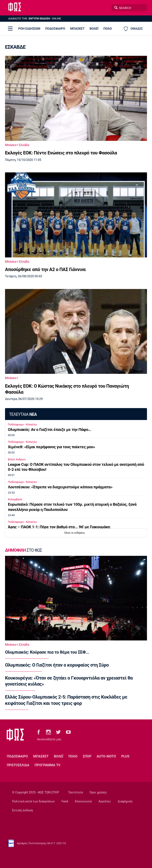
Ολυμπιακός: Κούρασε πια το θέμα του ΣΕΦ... (47, 652)
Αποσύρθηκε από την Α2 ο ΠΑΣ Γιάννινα (45, 269)
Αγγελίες (105, 801)
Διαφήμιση (125, 801)
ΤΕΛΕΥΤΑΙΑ (23, 414)
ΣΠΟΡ (87, 756)
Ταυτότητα (75, 792)
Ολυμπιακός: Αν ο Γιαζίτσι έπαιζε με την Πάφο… (50, 430)
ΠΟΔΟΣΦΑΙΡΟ (55, 29)
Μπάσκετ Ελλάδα (17, 145)
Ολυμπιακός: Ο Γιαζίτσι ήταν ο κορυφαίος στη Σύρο (57, 665)
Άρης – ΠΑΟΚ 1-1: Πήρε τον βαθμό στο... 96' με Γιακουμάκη (59, 527)
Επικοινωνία (83, 801)
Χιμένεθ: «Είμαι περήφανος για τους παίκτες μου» (52, 447)
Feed (65, 801)
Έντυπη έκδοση (23, 810)
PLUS (125, 756)
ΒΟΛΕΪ (94, 29)
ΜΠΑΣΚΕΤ (77, 29)
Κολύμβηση (15, 499)
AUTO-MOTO (106, 756)
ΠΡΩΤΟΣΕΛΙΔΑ (18, 765)
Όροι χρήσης (98, 792)
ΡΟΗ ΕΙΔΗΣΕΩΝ (29, 29)
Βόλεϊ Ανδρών (17, 459)
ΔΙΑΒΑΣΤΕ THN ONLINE (35, 18)
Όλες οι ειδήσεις (75, 533)
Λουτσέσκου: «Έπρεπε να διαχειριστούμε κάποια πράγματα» (60, 487)
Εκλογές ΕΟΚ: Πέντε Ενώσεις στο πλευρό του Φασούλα (61, 153)
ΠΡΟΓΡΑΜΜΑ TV (47, 765)
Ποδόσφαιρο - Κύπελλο (23, 424)
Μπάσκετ (12, 378)
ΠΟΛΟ (108, 29)
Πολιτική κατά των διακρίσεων (33, 801)
